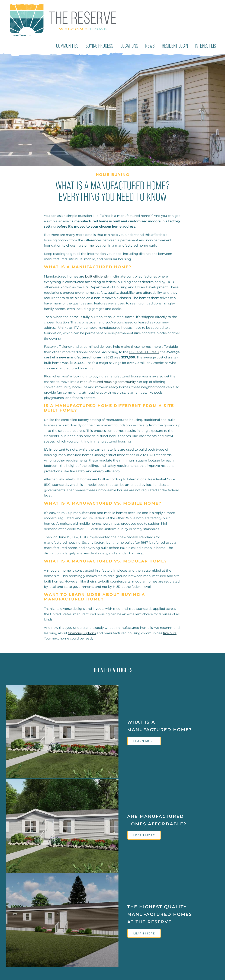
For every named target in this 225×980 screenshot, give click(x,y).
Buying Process (104, 45)
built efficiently (97, 275)
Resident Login (176, 45)
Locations (132, 45)
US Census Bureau (144, 351)
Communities (73, 45)
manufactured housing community (108, 381)
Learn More (144, 740)
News (152, 45)
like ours (170, 632)
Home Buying (113, 173)
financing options (82, 632)
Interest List (207, 45)
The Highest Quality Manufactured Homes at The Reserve (160, 913)
